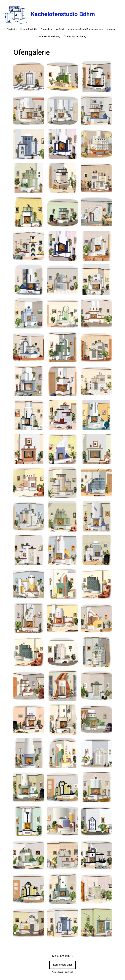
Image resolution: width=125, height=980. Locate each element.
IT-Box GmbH (68, 972)
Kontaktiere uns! (62, 965)
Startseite (12, 29)
